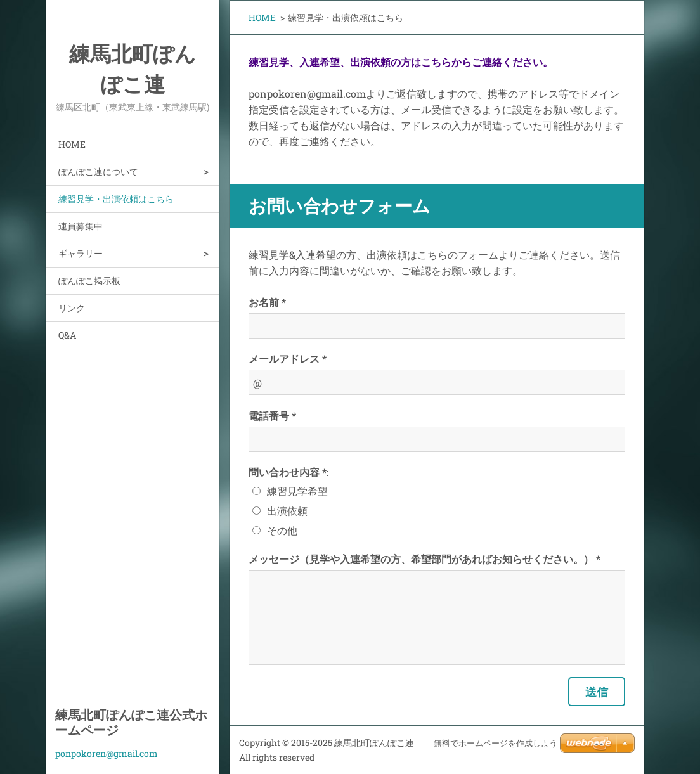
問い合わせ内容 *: (289, 472)
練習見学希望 (297, 491)
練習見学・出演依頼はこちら (116, 199)
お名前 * (267, 302)
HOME (72, 144)
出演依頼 (287, 511)
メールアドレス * (288, 358)
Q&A (67, 335)
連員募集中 (81, 226)
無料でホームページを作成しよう (496, 743)
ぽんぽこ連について (98, 171)
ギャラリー (81, 253)
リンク (72, 308)
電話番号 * (272, 416)
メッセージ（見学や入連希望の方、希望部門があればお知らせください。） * (425, 559)
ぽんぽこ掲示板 (89, 281)
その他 (282, 530)
